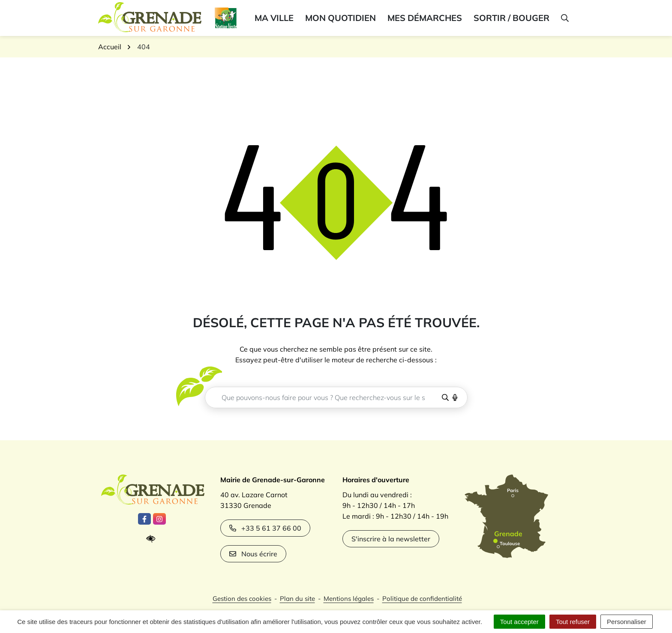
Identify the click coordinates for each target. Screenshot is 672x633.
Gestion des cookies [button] (242, 599)
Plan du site (297, 599)
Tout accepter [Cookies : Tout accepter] (519, 622)
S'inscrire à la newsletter (391, 539)
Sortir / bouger (511, 18)
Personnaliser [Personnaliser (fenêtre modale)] (627, 622)
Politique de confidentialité (422, 599)
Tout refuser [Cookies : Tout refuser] (573, 622)
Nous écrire (253, 554)
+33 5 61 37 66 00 (265, 528)
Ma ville (274, 18)
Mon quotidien (340, 18)
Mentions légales (349, 599)
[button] (564, 18)
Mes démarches (425, 18)
